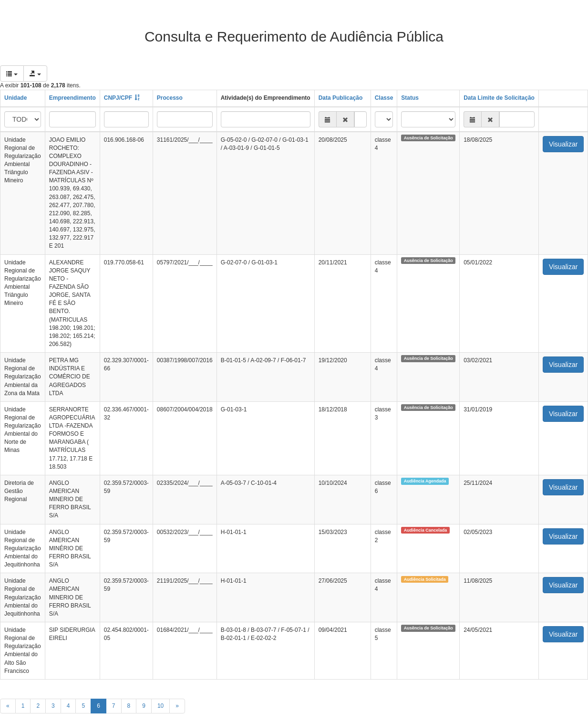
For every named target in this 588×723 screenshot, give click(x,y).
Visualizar (563, 144)
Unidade (15, 98)
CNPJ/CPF (118, 98)
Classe (384, 98)
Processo (170, 98)
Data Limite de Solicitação (499, 98)
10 (160, 706)
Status (410, 98)
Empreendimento (72, 98)
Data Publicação (341, 98)
